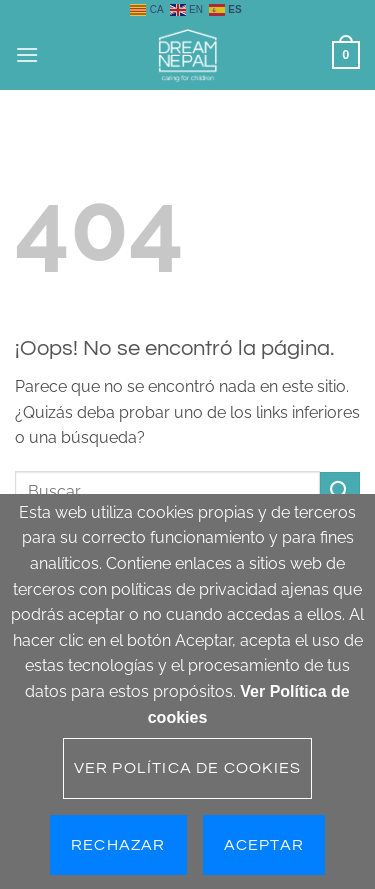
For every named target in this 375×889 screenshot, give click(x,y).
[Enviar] (340, 491)
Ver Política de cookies (188, 768)
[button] (27, 54)
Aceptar (264, 845)
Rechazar (118, 845)
